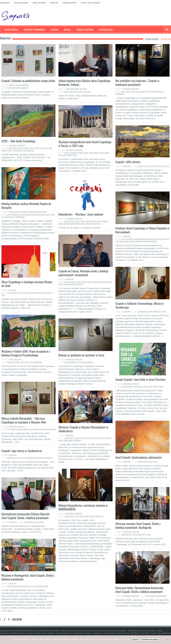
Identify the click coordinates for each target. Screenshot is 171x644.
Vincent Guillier (158, 387)
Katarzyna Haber (90, 516)
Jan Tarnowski (142, 312)
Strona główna (11, 30)
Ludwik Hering (37, 429)
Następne (17, 619)
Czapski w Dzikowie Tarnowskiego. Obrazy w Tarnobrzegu (140, 305)
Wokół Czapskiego (39, 3)
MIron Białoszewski (49, 429)
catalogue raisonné (71, 153)
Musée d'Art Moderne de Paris (68, 155)
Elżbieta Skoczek (12, 148)
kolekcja (72, 285)
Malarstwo (54, 3)
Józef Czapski (11, 88)
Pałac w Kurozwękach (15, 151)
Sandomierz (77, 441)
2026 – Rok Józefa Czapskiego (18, 141)
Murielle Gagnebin (22, 88)
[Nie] (167, 640)
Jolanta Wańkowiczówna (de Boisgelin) (32, 215)
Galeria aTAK (11, 362)
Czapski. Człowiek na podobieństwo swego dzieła (28, 81)
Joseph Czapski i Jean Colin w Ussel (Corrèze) (140, 379)
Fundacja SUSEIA (23, 148)
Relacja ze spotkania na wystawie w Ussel (81, 355)
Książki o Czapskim (85, 30)
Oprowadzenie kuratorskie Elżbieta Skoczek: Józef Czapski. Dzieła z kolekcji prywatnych (26, 516)
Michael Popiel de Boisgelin (149, 92)
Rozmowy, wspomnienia (34, 30)
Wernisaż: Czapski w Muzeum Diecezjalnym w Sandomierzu (83, 429)
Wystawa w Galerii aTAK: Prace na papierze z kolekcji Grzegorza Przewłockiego (26, 353)
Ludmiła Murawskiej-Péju (24, 429)
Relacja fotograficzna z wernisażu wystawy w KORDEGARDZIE (83, 507)
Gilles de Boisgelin (144, 166)
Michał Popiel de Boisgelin (103, 438)
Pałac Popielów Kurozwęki (38, 212)
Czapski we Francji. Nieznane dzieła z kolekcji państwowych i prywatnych (83, 273)
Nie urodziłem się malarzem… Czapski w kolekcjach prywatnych (137, 83)
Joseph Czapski (69, 92)
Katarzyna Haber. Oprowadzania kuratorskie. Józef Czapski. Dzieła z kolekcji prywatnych (140, 590)
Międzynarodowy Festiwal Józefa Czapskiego (78, 224)
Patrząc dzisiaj (106, 30)
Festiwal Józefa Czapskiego (91, 3)
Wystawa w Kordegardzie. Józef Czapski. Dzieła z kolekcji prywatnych (28, 577)
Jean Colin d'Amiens (70, 362)
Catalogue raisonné (21, 3)
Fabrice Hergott (94, 153)
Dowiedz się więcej (150, 639)
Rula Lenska (97, 224)
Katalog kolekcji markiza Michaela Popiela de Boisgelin (26, 206)
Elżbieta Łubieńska (70, 282)
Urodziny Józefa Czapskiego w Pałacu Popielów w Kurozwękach (142, 230)
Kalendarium (5, 3)
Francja (95, 282)
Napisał (67, 30)
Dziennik (54, 30)
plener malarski (28, 151)
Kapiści (66, 285)
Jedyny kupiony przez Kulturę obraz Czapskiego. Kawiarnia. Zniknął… (85, 83)
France (90, 282)
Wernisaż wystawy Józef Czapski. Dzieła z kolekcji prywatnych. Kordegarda (138, 525)
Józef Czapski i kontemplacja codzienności (139, 457)
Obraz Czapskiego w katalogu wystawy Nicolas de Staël (27, 284)
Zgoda (135, 639)
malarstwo (87, 92)
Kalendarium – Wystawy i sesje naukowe (81, 214)
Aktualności (127, 89)
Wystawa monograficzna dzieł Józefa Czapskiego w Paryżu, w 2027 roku (85, 144)
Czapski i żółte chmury (128, 162)
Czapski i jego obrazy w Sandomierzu (22, 451)
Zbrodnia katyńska (70, 3)
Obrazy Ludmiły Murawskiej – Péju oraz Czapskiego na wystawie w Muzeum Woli (24, 420)
